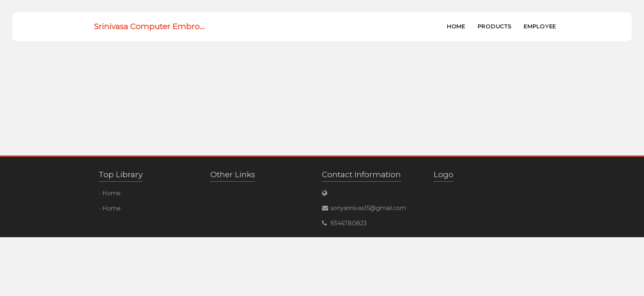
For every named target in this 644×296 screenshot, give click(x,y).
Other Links (233, 175)
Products (495, 26)
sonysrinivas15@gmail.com (368, 208)
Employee (540, 26)
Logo (444, 175)
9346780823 (348, 223)
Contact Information (361, 175)
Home (456, 26)
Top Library (121, 175)
